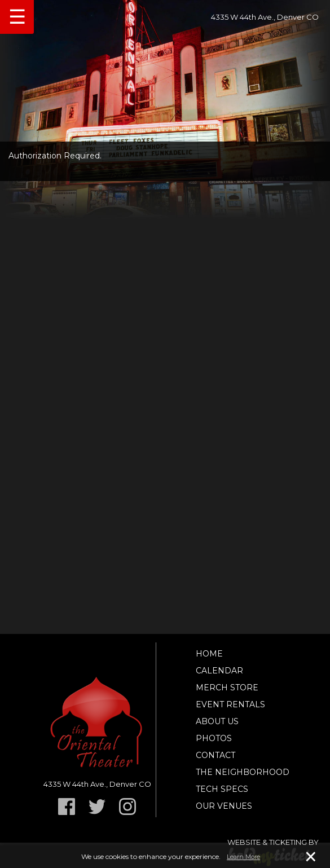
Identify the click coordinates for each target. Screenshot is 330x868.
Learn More (243, 857)
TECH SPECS (222, 789)
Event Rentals (230, 704)
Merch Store (227, 688)
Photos (214, 738)
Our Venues (224, 806)
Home (209, 654)
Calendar (219, 671)
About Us (217, 721)
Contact (215, 755)
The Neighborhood (243, 772)
